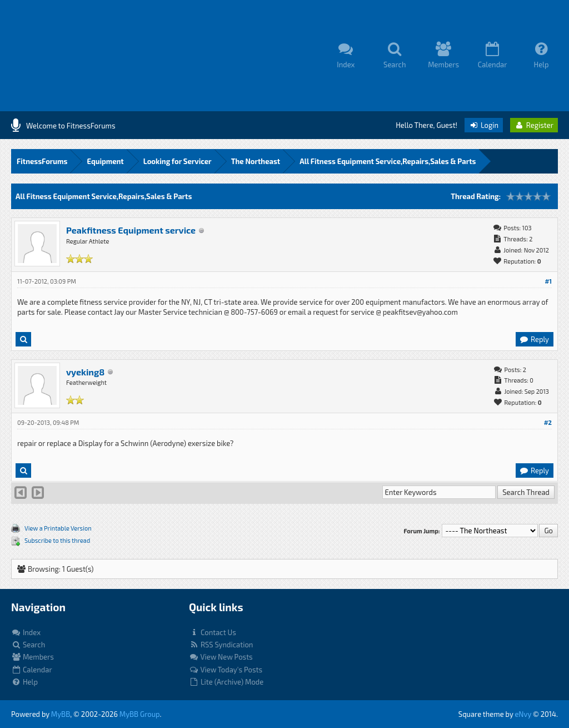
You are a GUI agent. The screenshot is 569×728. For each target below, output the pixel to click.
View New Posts (221, 657)
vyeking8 (85, 372)
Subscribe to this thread (57, 540)
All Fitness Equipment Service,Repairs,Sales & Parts (388, 161)
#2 (548, 422)
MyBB (61, 714)
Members (33, 657)
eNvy (523, 714)
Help (24, 682)
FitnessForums (42, 161)
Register (534, 125)
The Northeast (256, 161)
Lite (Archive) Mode (226, 682)
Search (28, 645)
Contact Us (213, 632)
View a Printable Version (58, 528)
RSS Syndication (221, 645)
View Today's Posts (226, 670)
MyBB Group (140, 714)
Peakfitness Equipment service (131, 230)
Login (484, 125)
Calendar (32, 670)
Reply (534, 339)
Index (26, 632)
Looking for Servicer (178, 161)
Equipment (105, 161)
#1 (548, 281)
